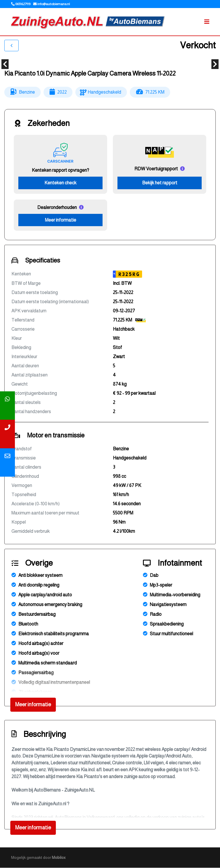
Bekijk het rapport (160, 183)
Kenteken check (60, 183)
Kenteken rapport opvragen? (60, 170)
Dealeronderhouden (57, 207)
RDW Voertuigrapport (156, 169)
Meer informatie (61, 220)
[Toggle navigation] (207, 22)
